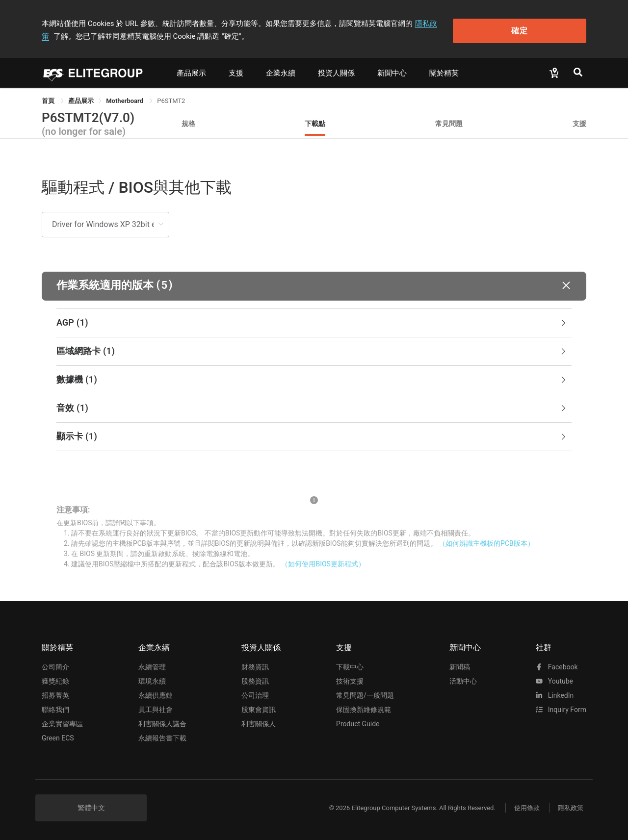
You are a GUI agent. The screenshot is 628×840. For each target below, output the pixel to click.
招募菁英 (55, 694)
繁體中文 (91, 807)
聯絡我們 (55, 709)
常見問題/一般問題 (365, 694)
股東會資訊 (259, 709)
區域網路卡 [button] (312, 350)
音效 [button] (312, 407)
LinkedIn (555, 694)
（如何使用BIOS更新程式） (323, 563)
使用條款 (525, 807)
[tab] (314, 322)
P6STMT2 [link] (171, 100)
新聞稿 (460, 666)
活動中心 (463, 680)
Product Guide (358, 723)
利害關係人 (259, 723)
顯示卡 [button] (312, 435)
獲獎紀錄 (55, 680)
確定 (536, 30)
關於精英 (444, 72)
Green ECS (58, 737)
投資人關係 (336, 72)
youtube (554, 680)
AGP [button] (312, 322)
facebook (557, 666)
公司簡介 (55, 666)
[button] (314, 285)
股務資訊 (255, 680)
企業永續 (281, 72)
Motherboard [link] (125, 100)
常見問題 (449, 122)
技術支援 (350, 680)
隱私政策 (430, 23)
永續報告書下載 (162, 737)
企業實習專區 (62, 723)
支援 (236, 72)
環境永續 (152, 680)
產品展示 (191, 72)
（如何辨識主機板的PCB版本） (486, 542)
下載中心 (350, 666)
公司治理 (255, 694)
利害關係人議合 (162, 723)
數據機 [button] (312, 379)
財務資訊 (255, 666)
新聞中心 (392, 72)
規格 (188, 122)
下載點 (315, 122)
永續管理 (152, 666)
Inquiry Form (561, 709)
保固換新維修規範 (364, 709)
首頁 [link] (49, 100)
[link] (81, 100)
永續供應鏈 (156, 694)
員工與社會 (156, 709)
